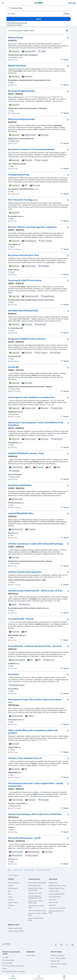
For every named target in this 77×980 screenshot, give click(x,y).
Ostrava (11, 886)
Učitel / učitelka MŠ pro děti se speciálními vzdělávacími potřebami (33, 732)
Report (65, 60)
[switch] (67, 31)
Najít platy (54, 967)
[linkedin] (73, 945)
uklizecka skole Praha (35, 893)
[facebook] (56, 945)
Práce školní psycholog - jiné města (14, 971)
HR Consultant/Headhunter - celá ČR (24, 838)
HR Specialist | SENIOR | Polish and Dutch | (27, 339)
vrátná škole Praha (34, 886)
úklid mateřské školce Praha (37, 883)
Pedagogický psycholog (19, 175)
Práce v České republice (58, 958)
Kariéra (5, 969)
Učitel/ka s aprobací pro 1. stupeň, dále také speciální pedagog (36, 544)
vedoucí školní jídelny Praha (37, 911)
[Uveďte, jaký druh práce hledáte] (38, 8)
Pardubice (11, 905)
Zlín (9, 908)
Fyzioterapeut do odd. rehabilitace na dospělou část (31, 397)
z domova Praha (54, 891)
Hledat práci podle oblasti (16, 931)
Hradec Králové (13, 902)
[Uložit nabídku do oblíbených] (68, 38)
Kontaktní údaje (7, 963)
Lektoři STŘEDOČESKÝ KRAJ (21, 513)
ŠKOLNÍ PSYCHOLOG (17, 66)
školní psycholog (15, 38)
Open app (72, 3)
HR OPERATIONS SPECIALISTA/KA (23, 311)
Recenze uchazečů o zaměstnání (13, 966)
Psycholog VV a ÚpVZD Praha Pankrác (25, 280)
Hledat (38, 19)
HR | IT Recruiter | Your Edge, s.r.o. (23, 200)
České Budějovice (14, 883)
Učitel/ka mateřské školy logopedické (25, 572)
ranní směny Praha (54, 897)
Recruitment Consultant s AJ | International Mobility (31, 149)
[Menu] (3, 3)
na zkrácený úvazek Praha (57, 908)
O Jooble (5, 957)
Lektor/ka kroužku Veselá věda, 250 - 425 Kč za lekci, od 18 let (35, 591)
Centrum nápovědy (8, 960)
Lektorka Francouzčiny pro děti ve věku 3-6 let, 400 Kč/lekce (35, 814)
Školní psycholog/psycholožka (21, 91)
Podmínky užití (55, 961)
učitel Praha (52, 900)
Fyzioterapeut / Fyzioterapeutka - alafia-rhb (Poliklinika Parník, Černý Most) (36, 424)
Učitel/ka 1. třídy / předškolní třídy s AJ (25, 758)
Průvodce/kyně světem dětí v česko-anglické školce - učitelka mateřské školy (36, 785)
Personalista (14, 674)
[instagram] (61, 945)
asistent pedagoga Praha (57, 894)
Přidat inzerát (31, 955)
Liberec (10, 897)
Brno (9, 891)
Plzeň (10, 894)
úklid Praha (52, 905)
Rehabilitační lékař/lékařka (20, 485)
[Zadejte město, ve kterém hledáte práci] (38, 14)
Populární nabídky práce (15, 928)
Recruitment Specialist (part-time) (23, 255)
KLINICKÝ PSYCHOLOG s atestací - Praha (26, 453)
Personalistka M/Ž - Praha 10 (21, 619)
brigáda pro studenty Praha (57, 886)
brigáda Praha (53, 883)
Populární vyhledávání (57, 955)
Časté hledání (14, 875)
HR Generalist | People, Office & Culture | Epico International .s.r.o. (35, 701)
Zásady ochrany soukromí (59, 964)
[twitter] (67, 945)
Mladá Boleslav (13, 888)
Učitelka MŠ (13, 367)
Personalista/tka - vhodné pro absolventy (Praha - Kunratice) (35, 646)
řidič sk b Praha (53, 902)
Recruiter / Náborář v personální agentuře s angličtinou (32, 227)
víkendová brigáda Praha (56, 888)
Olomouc (11, 900)
